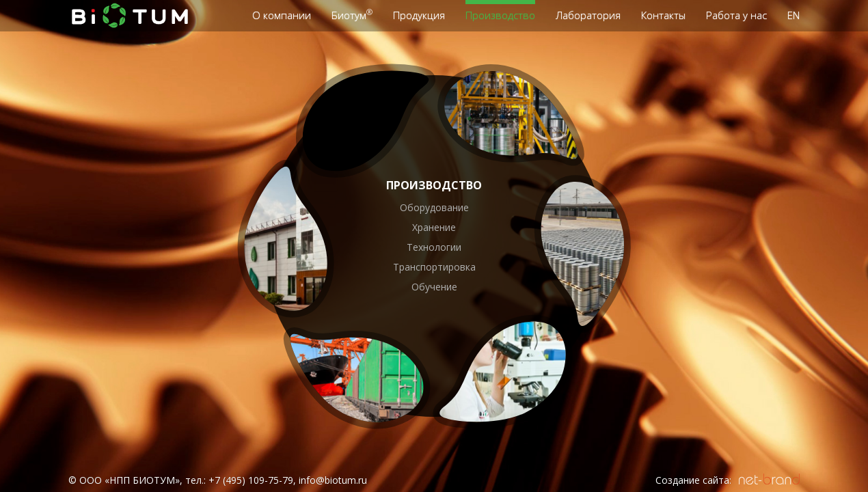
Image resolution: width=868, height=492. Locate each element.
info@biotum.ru (333, 480)
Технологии (434, 247)
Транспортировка (434, 267)
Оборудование (434, 207)
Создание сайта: (693, 480)
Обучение (434, 287)
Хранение (434, 227)
